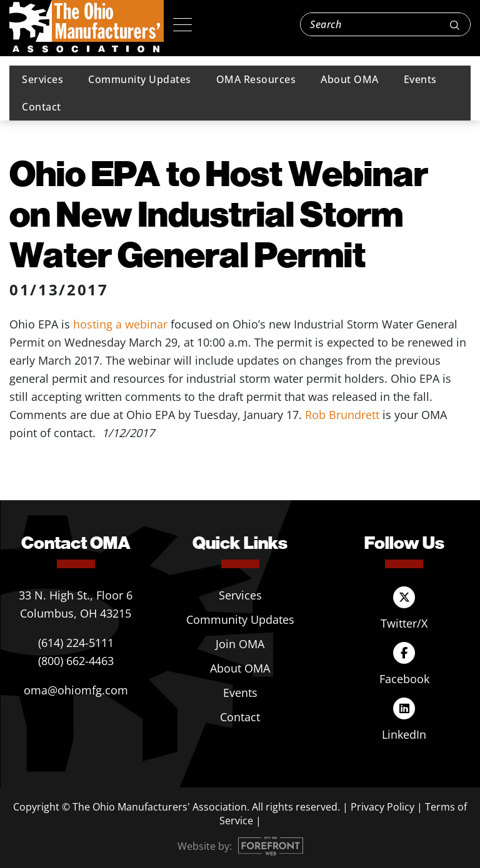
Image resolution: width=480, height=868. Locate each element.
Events (420, 79)
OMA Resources (256, 79)
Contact (42, 107)
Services (42, 79)
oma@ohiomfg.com (76, 690)
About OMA (350, 79)
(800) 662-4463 (76, 661)
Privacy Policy (382, 807)
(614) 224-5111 (76, 643)
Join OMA (240, 644)
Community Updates (140, 79)
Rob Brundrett (342, 415)
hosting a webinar (120, 324)
